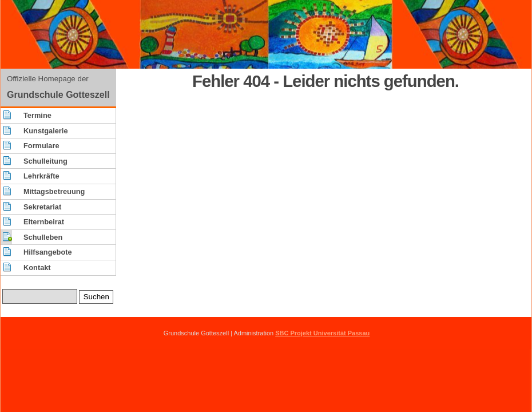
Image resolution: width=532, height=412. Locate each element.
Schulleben (43, 237)
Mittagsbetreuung (54, 191)
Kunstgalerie (46, 131)
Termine (37, 115)
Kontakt (37, 268)
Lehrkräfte (41, 176)
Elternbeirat (44, 222)
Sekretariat (42, 207)
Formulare (41, 146)
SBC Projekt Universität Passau (322, 333)
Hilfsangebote (48, 252)
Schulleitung (45, 161)
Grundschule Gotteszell (58, 95)
